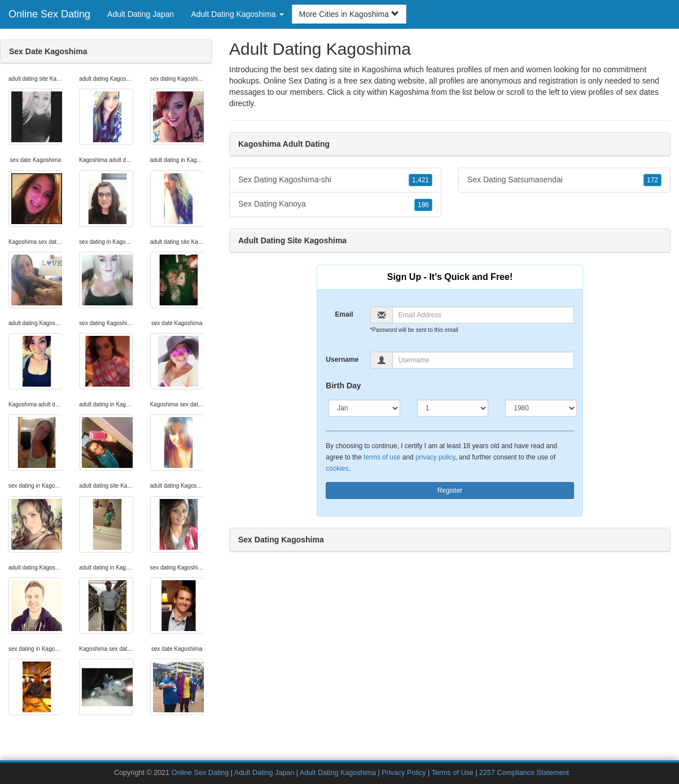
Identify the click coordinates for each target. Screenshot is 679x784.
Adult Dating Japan (141, 14)
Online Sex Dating (49, 14)
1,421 (420, 180)
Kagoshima (409, 92)
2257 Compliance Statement (524, 773)
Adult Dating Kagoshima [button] (237, 14)
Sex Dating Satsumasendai (564, 180)
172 (652, 180)
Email (344, 314)
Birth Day (343, 386)
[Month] (364, 408)
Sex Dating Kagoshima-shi (335, 180)
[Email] (483, 315)
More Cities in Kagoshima (349, 14)
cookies (337, 468)
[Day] (453, 408)
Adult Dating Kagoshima (338, 773)
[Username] (483, 360)
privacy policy (435, 457)
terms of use (382, 457)
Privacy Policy (404, 773)
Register (450, 490)
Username (342, 360)
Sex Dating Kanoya (335, 204)
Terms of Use (453, 773)
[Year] (541, 408)
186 (423, 205)
